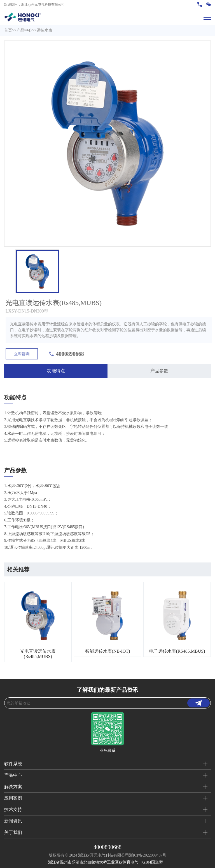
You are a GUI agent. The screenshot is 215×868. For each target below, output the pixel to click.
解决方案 (13, 787)
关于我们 (13, 832)
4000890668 (107, 847)
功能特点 (56, 371)
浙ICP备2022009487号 (148, 855)
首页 (8, 30)
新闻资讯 (13, 821)
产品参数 (159, 371)
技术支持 (13, 809)
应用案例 (13, 798)
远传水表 (45, 30)
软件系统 (13, 764)
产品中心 (24, 30)
